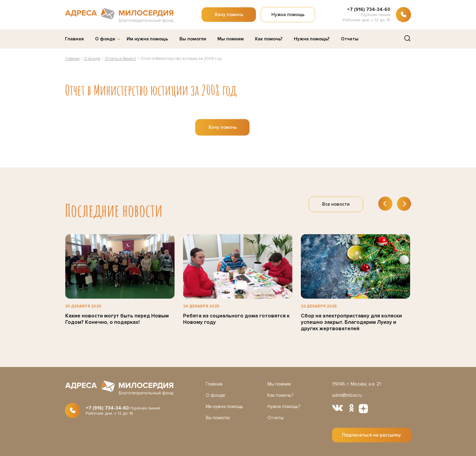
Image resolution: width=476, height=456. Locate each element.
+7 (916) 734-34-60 (369, 9)
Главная (74, 39)
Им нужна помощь (147, 39)
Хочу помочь (229, 15)
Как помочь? (269, 39)
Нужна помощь (288, 15)
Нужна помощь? (312, 39)
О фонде (105, 39)
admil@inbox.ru (347, 395)
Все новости (336, 204)
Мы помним (231, 39)
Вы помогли (193, 39)
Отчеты (350, 39)
